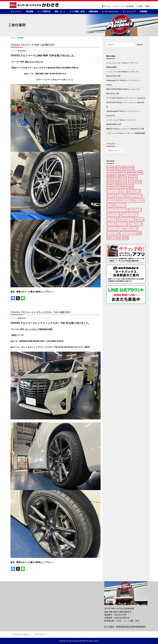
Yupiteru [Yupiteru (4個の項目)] (130, 187)
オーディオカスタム (110, 12)
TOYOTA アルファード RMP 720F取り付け (33, 45)
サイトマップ (41, 634)
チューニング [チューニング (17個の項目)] (120, 205)
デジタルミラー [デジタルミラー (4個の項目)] (135, 210)
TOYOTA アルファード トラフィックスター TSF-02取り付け (41, 312)
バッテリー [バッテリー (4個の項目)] (112, 219)
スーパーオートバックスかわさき (35, 5)
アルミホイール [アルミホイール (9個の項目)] (113, 191)
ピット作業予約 (44, 12)
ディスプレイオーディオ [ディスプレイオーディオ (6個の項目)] (117, 210)
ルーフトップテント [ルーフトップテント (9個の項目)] (115, 229)
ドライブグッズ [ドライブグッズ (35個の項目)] (113, 215)
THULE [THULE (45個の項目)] (138, 182)
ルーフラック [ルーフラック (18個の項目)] (112, 233)
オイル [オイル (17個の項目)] (125, 191)
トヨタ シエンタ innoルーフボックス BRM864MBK (126, 133)
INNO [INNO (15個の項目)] (140, 172)
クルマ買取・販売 (77, 12)
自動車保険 (93, 12)
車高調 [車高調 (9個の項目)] (125, 238)
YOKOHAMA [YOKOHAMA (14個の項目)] (120, 187)
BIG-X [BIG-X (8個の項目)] (118, 168)
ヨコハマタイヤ (36, 62)
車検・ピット (60, 12)
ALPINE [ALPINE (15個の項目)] (110, 168)
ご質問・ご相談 (143, 6)
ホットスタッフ (32, 329)
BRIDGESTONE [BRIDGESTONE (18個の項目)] (128, 168)
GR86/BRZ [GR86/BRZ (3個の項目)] (132, 172)
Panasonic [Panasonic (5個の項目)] (133, 177)
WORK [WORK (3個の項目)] (110, 187)
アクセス (107, 6)
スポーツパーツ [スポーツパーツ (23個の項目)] (125, 201)
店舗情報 (143, 12)
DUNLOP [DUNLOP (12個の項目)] (122, 172)
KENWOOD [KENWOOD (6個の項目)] (111, 177)
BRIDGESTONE (46, 329)
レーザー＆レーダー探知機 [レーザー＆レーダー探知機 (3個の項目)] (131, 233)
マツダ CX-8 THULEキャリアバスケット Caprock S (126, 98)
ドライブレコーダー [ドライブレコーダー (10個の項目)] (130, 215)
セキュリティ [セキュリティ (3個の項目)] (138, 201)
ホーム (13, 38)
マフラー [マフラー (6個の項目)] (111, 224)
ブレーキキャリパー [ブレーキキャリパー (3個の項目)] (126, 219)
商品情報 (30, 12)
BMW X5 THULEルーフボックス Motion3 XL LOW (125, 129)
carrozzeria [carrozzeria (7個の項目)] (112, 172)
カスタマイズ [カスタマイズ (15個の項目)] (135, 191)
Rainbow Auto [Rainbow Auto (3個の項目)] (121, 182)
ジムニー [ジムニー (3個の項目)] (120, 196)
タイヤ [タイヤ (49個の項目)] (110, 205)
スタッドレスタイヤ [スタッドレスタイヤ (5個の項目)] (134, 196)
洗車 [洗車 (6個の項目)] (118, 238)
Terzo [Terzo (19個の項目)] (131, 182)
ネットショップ (129, 12)
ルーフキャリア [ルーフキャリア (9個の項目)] (136, 224)
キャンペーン (16, 12)
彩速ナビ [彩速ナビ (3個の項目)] (111, 238)
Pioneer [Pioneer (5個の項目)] (110, 182)
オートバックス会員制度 (124, 6)
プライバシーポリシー (22, 634)
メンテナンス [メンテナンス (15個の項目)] (122, 224)
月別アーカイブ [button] (114, 150)
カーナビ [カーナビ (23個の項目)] (111, 196)
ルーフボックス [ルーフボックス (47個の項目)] (131, 229)
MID (27, 62)
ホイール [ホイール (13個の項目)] (140, 219)
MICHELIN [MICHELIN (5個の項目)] (122, 177)
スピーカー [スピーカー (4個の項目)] (112, 201)
